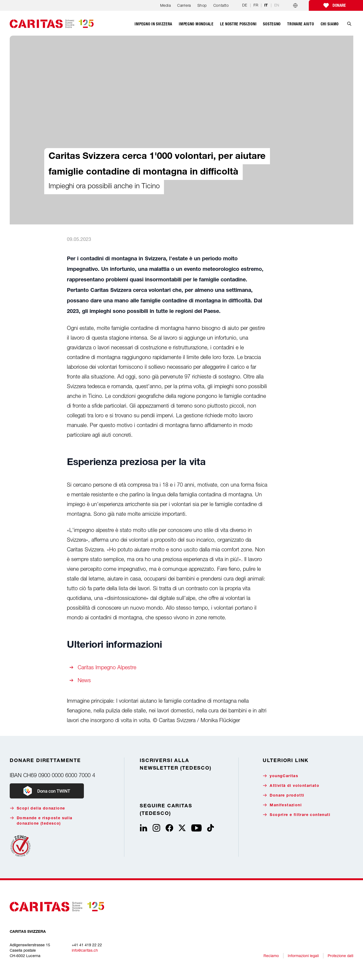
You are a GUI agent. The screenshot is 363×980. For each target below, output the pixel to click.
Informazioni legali (303, 956)
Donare (339, 5)
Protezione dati (340, 956)
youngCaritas (280, 776)
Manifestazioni (282, 805)
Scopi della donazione (37, 808)
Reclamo (271, 956)
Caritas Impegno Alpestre (107, 667)
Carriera (184, 5)
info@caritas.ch (85, 950)
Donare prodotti (283, 795)
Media (166, 5)
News (84, 680)
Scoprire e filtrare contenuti (297, 815)
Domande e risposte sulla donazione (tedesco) (41, 821)
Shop (202, 5)
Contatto (221, 5)
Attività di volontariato (291, 786)
